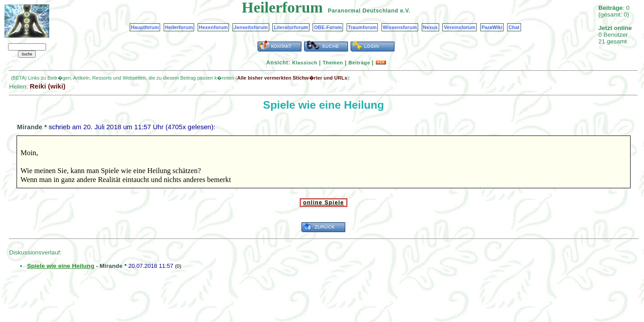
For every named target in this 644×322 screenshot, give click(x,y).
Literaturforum (291, 27)
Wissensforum (400, 27)
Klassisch (305, 63)
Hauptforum (145, 27)
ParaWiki (492, 27)
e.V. (405, 11)
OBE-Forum (328, 27)
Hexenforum (214, 27)
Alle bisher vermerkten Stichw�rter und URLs (292, 78)
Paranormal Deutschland (363, 11)
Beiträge (359, 63)
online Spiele (324, 203)
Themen (333, 63)
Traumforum (362, 27)
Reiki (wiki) (47, 86)
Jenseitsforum (251, 27)
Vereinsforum (460, 27)
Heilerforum (179, 27)
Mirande (30, 127)
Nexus (430, 27)
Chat (514, 27)
